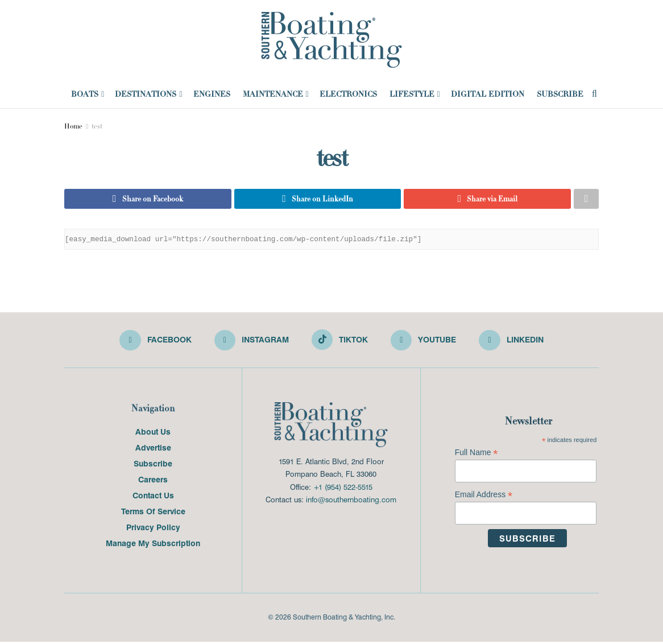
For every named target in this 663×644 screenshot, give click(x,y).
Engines (212, 94)
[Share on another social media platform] (586, 200)
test (97, 126)
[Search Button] (594, 94)
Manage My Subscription (153, 545)
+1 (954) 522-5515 (343, 488)
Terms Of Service (153, 513)
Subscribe (560, 94)
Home (73, 126)
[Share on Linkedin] (318, 200)
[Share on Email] (487, 200)
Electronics (348, 94)
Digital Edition (488, 94)
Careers (153, 481)
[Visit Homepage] (331, 40)
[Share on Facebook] (148, 200)
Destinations (146, 94)
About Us (153, 434)
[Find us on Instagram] (251, 342)
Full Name (476, 455)
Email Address (484, 497)
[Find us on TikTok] (340, 341)
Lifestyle (412, 94)
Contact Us (153, 497)
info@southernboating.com (351, 501)
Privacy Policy (153, 529)
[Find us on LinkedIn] (512, 342)
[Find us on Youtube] (424, 342)
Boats (85, 94)
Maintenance (273, 94)
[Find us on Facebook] (155, 342)
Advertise (153, 449)
